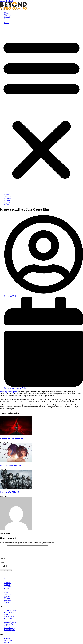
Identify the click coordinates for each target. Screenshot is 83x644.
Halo (6, 617)
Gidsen (7, 23)
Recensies (8, 17)
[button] (41, 109)
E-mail (3, 569)
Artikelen (8, 21)
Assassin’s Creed (10, 613)
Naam (3, 565)
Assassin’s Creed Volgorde (11, 438)
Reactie (3, 561)
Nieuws (7, 19)
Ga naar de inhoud (6, 1)
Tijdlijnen (8, 15)
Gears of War (9, 615)
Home (6, 13)
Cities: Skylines (10, 621)
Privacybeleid (9, 643)
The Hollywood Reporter (9, 392)
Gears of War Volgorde (10, 492)
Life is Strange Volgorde (10, 465)
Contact (7, 641)
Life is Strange (9, 619)
